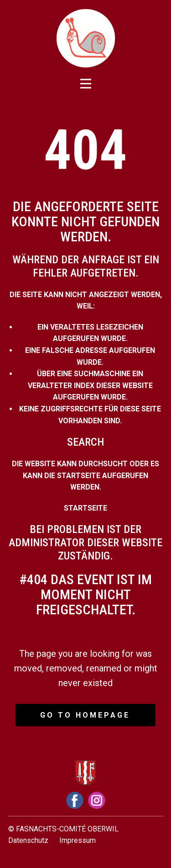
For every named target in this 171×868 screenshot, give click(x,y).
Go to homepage (85, 715)
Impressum (78, 840)
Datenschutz (28, 840)
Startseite (85, 508)
